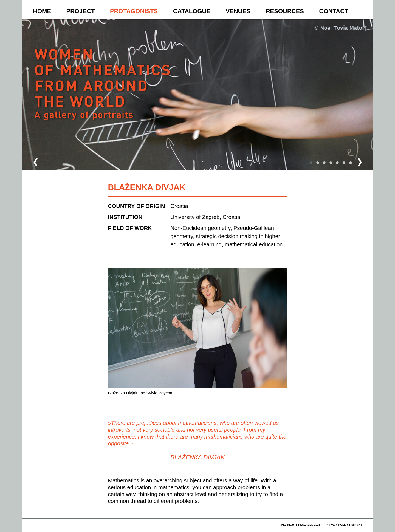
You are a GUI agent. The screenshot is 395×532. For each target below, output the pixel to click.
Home (42, 11)
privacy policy (337, 525)
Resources (285, 11)
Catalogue (192, 11)
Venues (238, 11)
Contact (334, 11)
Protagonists (134, 11)
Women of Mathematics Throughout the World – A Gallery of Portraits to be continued (103, 95)
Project (81, 11)
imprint (356, 525)
